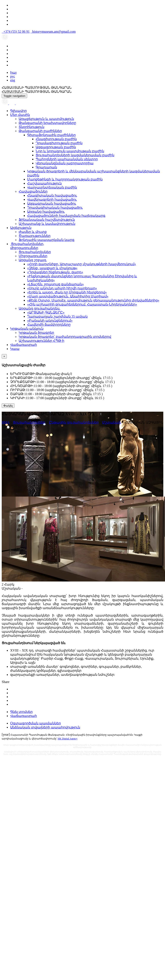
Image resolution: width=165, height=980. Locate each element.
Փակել (8, 406)
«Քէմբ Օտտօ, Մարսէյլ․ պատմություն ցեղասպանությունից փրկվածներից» (93, 300)
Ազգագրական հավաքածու (52, 203)
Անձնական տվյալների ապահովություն (45, 727)
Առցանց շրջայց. (33, 260)
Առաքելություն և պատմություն (46, 119)
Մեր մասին (20, 115)
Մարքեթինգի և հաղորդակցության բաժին (65, 179)
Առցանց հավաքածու (46, 212)
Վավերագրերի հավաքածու (52, 199)
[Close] (4, 356)
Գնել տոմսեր (21, 712)
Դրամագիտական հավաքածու (55, 208)
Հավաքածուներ (33, 191)
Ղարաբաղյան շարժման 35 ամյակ (57, 316)
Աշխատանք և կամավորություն (47, 224)
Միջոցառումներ (33, 256)
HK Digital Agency (68, 739)
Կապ (15, 349)
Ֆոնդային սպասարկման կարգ (47, 240)
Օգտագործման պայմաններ (36, 723)
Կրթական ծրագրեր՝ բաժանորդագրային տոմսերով (65, 337)
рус (13, 76)
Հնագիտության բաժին (56, 139)
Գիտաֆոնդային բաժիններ (51, 135)
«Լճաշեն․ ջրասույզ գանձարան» (55, 284)
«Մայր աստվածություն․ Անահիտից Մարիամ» (68, 296)
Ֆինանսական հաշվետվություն (47, 220)
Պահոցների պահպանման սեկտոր (67, 159)
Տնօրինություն (31, 127)
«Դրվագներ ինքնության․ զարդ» (55, 272)
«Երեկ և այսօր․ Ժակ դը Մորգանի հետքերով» (67, 292)
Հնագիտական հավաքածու (52, 195)
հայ (13, 73)
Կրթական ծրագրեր (36, 333)
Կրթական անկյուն (27, 329)
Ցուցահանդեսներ (35, 252)
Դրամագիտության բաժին (59, 143)
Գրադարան (46, 167)
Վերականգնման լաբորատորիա (65, 163)
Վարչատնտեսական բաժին (52, 187)
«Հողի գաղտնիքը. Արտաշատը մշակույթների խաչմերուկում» (82, 264)
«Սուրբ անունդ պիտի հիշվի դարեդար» (62, 288)
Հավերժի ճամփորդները (49, 325)
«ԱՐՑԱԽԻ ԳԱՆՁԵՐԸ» (46, 312)
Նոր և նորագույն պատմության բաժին (70, 151)
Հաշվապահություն (44, 183)
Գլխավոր (18, 111)
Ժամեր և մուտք (33, 232)
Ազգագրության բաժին (56, 147)
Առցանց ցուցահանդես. (39, 308)
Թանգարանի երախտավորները (47, 123)
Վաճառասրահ (24, 345)
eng (13, 80)
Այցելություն (21, 228)
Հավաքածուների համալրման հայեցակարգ (66, 216)
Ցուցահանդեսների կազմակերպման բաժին (75, 155)
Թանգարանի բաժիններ (40, 131)
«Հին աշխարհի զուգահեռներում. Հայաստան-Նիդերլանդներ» (82, 304)
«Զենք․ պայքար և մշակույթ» (52, 268)
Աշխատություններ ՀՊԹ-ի (41, 341)
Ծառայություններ (35, 236)
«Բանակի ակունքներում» (50, 320)
